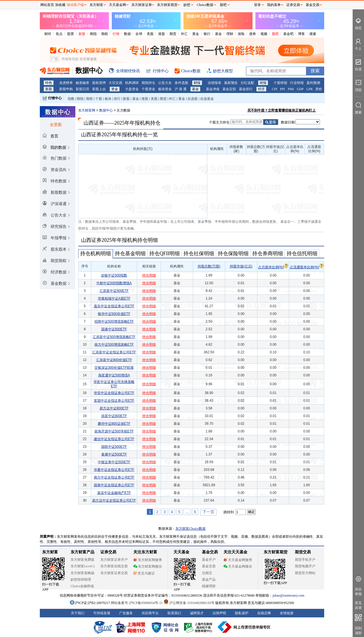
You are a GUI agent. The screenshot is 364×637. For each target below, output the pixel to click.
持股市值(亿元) (241, 266)
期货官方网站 (305, 573)
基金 (218, 34)
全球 (139, 34)
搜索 (313, 34)
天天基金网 (117, 5)
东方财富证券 (142, 5)
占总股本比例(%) (273, 267)
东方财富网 (87, 110)
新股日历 (82, 89)
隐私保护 (242, 613)
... (187, 512)
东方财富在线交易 (114, 566)
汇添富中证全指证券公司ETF (114, 352)
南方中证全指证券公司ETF (114, 477)
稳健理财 (209, 586)
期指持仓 (148, 83)
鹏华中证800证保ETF (114, 424)
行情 (116, 34)
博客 (301, 34)
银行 (207, 34)
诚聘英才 (197, 613)
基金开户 (209, 560)
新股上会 (99, 89)
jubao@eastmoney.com (288, 595)
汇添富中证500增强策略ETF (114, 337)
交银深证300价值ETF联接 (114, 368)
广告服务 (126, 613)
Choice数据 (205, 5)
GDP (300, 89)
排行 (117, 99)
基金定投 (229, 89)
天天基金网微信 (238, 566)
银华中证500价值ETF (114, 314)
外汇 (184, 34)
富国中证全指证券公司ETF (114, 401)
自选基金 (207, 99)
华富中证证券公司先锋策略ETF (114, 384)
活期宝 (207, 573)
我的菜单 (274, 5)
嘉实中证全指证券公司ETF (114, 306)
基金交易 (209, 566)
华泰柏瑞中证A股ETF (114, 298)
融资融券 (82, 83)
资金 (115, 89)
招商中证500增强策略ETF (114, 321)
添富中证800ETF (114, 416)
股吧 (275, 34)
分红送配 (247, 83)
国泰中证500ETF (114, 329)
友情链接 (287, 613)
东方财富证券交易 (114, 573)
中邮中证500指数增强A (114, 283)
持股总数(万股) (209, 266)
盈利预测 (313, 83)
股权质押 (99, 83)
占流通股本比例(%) (307, 267)
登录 (257, 5)
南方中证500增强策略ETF (114, 345)
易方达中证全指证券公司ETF (114, 500)
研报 (263, 83)
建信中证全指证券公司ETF (114, 439)
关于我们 (78, 613)
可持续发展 (102, 613)
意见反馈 (358, 605)
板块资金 (165, 89)
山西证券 (94, 123)
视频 (264, 34)
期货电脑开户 (305, 566)
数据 (127, 34)
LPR (309, 89)
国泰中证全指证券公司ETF (114, 485)
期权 (105, 34)
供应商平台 (150, 613)
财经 (48, 34)
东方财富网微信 (148, 566)
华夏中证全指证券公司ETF (114, 470)
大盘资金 (132, 89)
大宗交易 (115, 83)
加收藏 (60, 5)
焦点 (59, 34)
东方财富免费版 (82, 560)
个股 (99, 99)
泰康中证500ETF (114, 454)
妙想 (187, 5)
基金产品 (209, 580)
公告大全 (165, 83)
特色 (49, 83)
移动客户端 (75, 5)
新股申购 (66, 89)
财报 (197, 83)
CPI (275, 89)
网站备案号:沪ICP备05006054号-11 (137, 603)
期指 (93, 34)
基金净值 (213, 89)
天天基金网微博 (238, 560)
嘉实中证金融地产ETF (114, 493)
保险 (241, 34)
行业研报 (297, 83)
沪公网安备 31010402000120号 (189, 603)
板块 (108, 99)
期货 (173, 34)
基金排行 (246, 89)
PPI (283, 89)
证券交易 (293, 5)
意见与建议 (144, 573)
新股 (82, 34)
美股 (150, 34)
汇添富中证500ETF (114, 291)
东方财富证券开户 (114, 560)
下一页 (208, 512)
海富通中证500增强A (114, 375)
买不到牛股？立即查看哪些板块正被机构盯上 (282, 110)
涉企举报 (358, 592)
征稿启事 (264, 613)
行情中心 (55, 98)
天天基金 (181, 552)
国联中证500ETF (114, 447)
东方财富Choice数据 (191, 529)
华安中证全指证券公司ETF (114, 393)
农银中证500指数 (114, 275)
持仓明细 (149, 275)
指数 (71, 99)
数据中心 (106, 110)
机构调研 (132, 83)
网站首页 (47, 5)
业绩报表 (214, 83)
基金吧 (288, 34)
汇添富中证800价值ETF (114, 360)
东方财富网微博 (148, 560)
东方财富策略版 (82, 573)
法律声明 (219, 613)
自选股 (193, 99)
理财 (230, 34)
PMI (291, 89)
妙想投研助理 (81, 580)
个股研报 (280, 83)
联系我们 (174, 613)
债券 (253, 34)
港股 (162, 34)
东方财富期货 (276, 552)
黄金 (196, 34)
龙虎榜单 (66, 83)
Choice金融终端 (82, 586)
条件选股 (181, 83)
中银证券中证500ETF (114, 462)
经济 (261, 89)
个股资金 (148, 89)
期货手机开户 (305, 560)
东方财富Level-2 (83, 566)
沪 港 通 (181, 89)
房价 (319, 89)
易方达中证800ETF (114, 408)
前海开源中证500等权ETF (114, 431)
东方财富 (50, 552)
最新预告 (231, 83)
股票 (71, 34)
